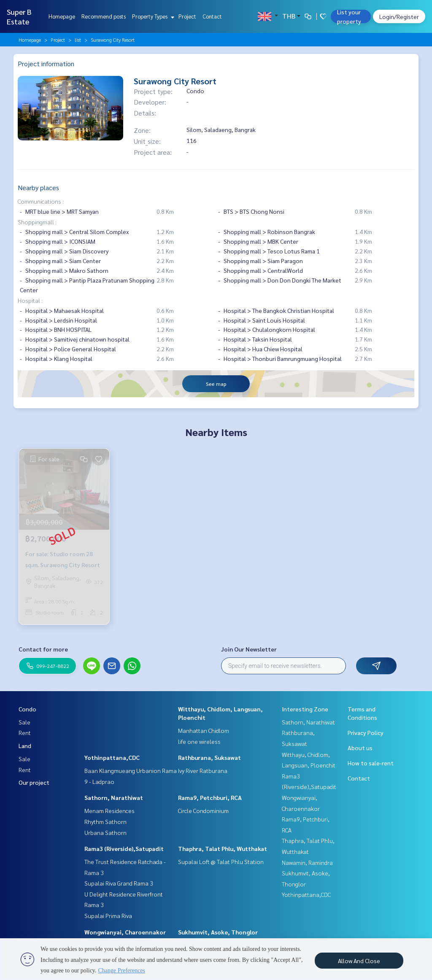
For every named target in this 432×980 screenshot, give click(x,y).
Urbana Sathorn (105, 832)
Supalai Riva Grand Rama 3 (119, 883)
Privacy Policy (366, 732)
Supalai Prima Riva (108, 915)
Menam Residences (109, 810)
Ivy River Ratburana (203, 770)
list (78, 40)
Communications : (41, 201)
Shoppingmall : (37, 222)
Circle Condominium (203, 810)
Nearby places (38, 187)
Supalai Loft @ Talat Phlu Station (221, 862)
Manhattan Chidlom (204, 730)
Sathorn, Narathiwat (114, 797)
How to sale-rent (371, 763)
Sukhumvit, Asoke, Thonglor (218, 932)
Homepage (62, 16)
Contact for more (43, 649)
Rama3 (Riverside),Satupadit (124, 848)
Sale (24, 722)
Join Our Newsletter (249, 649)
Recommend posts (104, 16)
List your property (349, 16)
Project (187, 16)
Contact (212, 16)
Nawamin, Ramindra (307, 862)
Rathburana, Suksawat (209, 757)
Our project (34, 782)
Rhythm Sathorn (105, 821)
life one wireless (199, 741)
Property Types (152, 16)
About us (360, 748)
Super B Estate (19, 16)
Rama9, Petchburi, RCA (210, 797)
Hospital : (30, 300)
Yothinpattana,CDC (112, 757)
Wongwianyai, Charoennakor (125, 932)
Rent (25, 732)
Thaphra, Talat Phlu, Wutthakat (223, 848)
